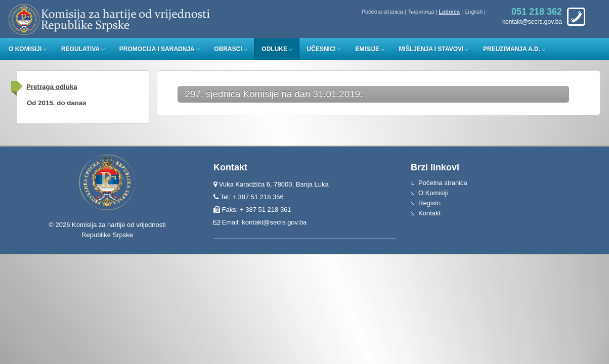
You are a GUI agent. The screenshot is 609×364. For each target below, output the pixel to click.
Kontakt (429, 213)
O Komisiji (25, 49)
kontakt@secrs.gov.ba (274, 222)
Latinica (449, 12)
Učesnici (321, 49)
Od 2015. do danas (57, 103)
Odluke (274, 49)
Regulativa (80, 49)
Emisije (367, 49)
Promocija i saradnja (157, 49)
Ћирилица (421, 12)
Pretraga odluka (52, 87)
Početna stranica (382, 12)
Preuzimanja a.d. (512, 49)
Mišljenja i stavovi (431, 49)
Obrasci (228, 49)
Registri (429, 203)
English (473, 12)
